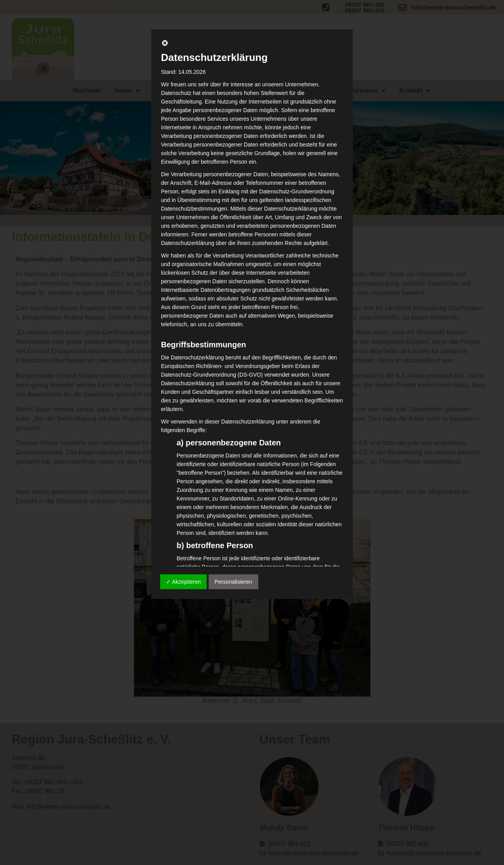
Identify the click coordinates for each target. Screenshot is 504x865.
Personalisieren (233, 582)
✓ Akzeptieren (183, 582)
